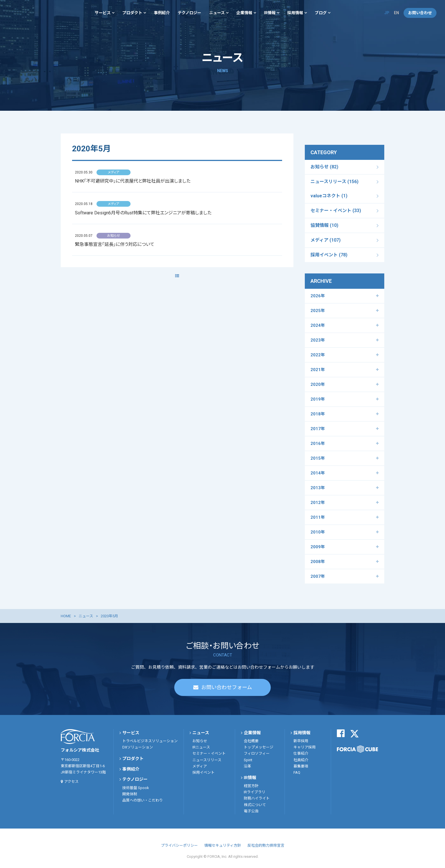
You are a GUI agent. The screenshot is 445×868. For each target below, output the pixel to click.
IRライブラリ (255, 792)
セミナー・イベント (209, 753)
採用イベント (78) (329, 255)
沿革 (247, 766)
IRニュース (201, 747)
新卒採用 (301, 741)
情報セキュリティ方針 (223, 845)
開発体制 (130, 794)
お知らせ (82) (324, 167)
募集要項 (301, 766)
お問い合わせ (420, 13)
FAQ (297, 772)
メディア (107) (326, 240)
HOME (66, 616)
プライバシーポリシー (179, 845)
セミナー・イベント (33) (336, 211)
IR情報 (270, 13)
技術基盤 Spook (136, 788)
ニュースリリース (207, 760)
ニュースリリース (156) (334, 182)
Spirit (248, 760)
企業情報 (244, 13)
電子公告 (251, 811)
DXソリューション (138, 747)
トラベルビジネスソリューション (150, 741)
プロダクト (132, 13)
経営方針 (251, 786)
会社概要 (251, 741)
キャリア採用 (305, 747)
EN (396, 13)
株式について (255, 805)
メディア (200, 766)
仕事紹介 (301, 753)
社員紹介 (301, 760)
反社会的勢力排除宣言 (266, 845)
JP (387, 13)
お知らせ (200, 741)
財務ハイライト (257, 798)
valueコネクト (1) (329, 196)
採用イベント (203, 772)
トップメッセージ (259, 747)
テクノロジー (189, 13)
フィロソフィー (257, 753)
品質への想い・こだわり (143, 800)
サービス (103, 13)
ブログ (321, 13)
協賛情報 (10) (324, 225)
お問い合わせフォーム (227, 687)
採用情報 (295, 13)
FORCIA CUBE (357, 749)
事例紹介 (162, 13)
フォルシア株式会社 (26, 13)
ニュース (217, 13)
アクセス (71, 782)
